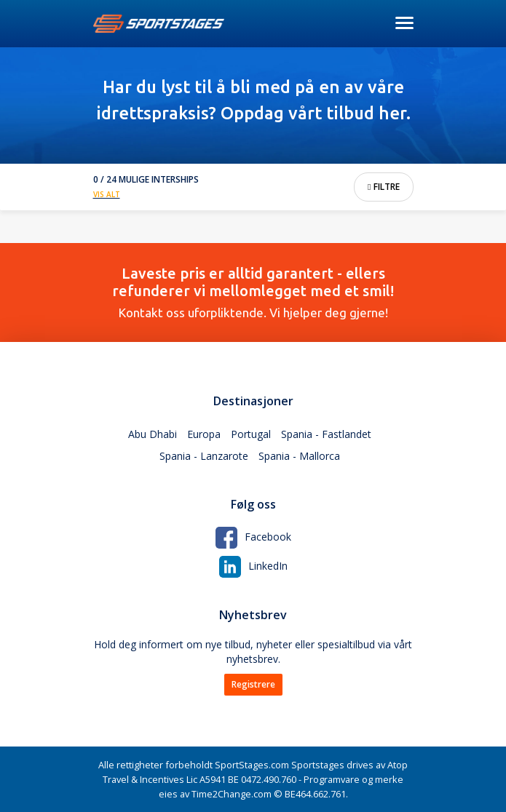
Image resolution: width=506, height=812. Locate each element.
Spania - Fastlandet (326, 434)
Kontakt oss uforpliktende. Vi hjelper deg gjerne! (253, 292)
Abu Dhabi (153, 434)
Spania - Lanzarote (204, 456)
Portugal (251, 434)
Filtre (383, 187)
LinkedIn (253, 566)
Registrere (253, 684)
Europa (204, 434)
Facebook (253, 537)
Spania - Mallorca (299, 456)
